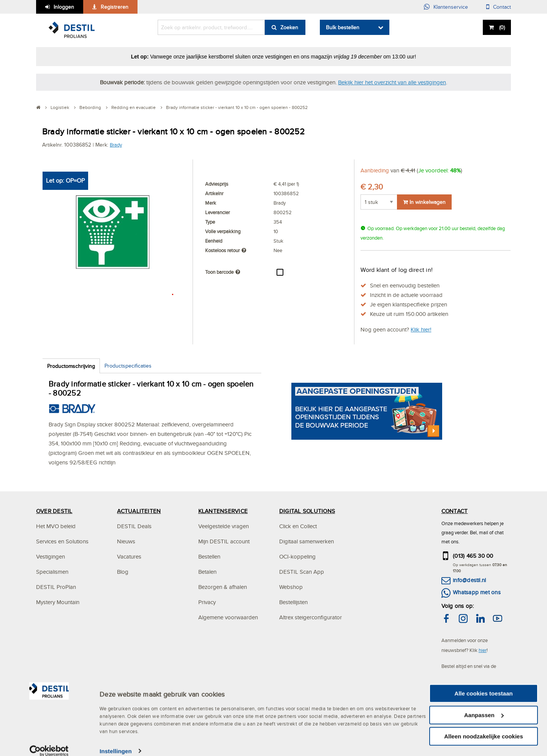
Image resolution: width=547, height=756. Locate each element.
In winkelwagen (424, 202)
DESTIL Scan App (302, 572)
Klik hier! (421, 329)
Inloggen (64, 7)
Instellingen (116, 748)
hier (483, 650)
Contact (502, 7)
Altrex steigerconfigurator (311, 617)
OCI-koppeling (297, 556)
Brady (116, 145)
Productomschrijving (71, 366)
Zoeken (289, 27)
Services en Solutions (62, 541)
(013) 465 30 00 (473, 556)
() (501, 27)
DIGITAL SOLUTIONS (307, 511)
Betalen (207, 572)
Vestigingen (51, 556)
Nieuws (126, 541)
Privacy (207, 602)
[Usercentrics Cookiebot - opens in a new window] (49, 748)
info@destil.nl (469, 580)
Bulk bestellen (343, 27)
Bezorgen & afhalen (223, 587)
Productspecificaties (128, 366)
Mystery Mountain (58, 602)
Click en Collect (298, 526)
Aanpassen (484, 712)
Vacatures (129, 556)
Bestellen (209, 556)
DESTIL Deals (134, 526)
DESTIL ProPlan (56, 587)
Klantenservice (451, 7)
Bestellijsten (293, 602)
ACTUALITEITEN (139, 511)
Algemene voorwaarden (228, 617)
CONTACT (455, 511)
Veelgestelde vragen (224, 526)
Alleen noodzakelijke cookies (484, 733)
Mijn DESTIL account (224, 541)
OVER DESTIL (54, 511)
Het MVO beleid (56, 526)
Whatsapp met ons (477, 592)
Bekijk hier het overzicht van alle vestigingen (392, 82)
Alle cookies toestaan (483, 691)
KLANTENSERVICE (223, 511)
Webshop (291, 587)
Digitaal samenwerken (307, 541)
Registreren (115, 7)
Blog (123, 572)
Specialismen (52, 572)
